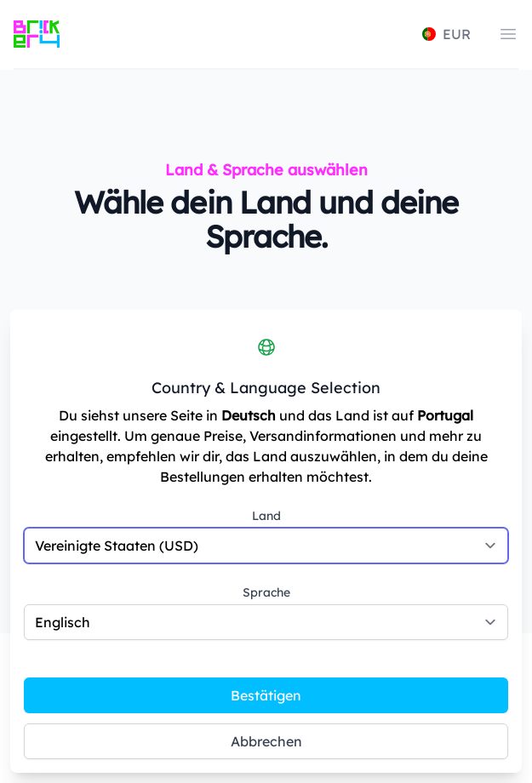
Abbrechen (266, 741)
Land (266, 516)
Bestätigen (266, 695)
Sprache (266, 592)
